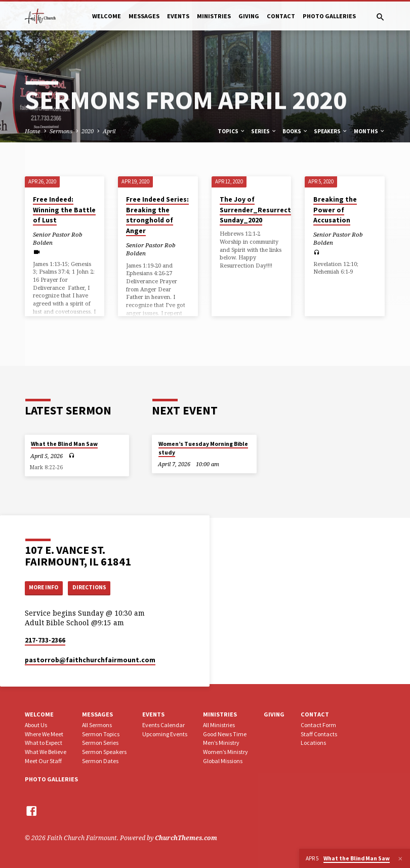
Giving (249, 16)
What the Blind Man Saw (64, 443)
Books (295, 131)
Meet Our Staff (43, 761)
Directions (96, 587)
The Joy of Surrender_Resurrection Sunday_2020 (261, 210)
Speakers (331, 131)
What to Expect (44, 743)
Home (33, 131)
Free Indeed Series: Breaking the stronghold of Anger (157, 215)
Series (264, 131)
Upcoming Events (165, 734)
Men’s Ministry (221, 743)
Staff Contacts (319, 734)
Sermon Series (100, 743)
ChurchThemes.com (186, 838)
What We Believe (46, 752)
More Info (46, 587)
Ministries (214, 16)
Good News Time (225, 734)
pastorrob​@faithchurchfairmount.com (90, 660)
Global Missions (223, 761)
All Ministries (219, 725)
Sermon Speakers (104, 752)
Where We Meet (44, 734)
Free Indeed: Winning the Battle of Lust (64, 210)
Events (178, 16)
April (109, 131)
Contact (281, 16)
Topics (232, 131)
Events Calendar (163, 725)
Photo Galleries (329, 16)
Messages (144, 16)
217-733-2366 (45, 640)
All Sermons (97, 725)
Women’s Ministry (225, 752)
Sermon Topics (101, 734)
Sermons (61, 131)
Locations (313, 743)
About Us (36, 725)
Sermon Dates (100, 761)
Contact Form (318, 725)
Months (370, 131)
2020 (88, 131)
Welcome (107, 16)
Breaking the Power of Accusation (335, 210)
